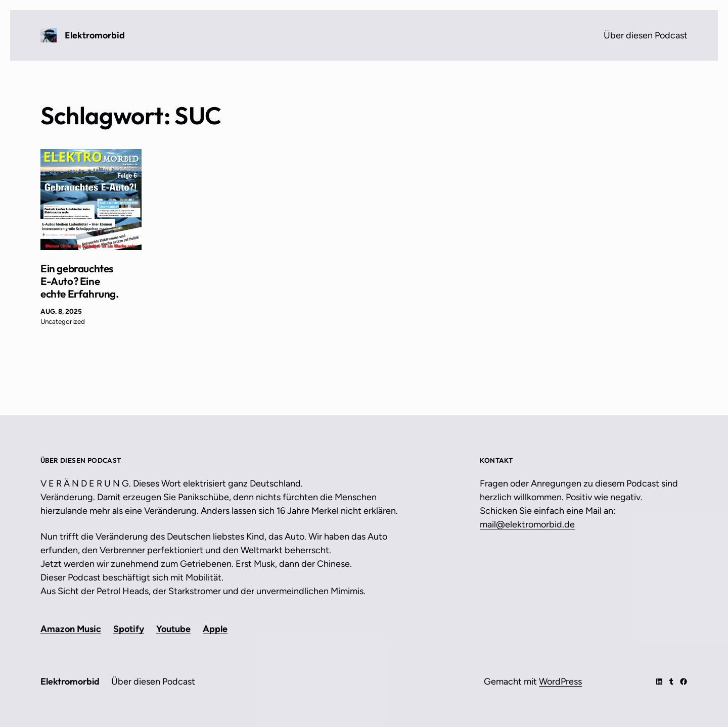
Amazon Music (71, 629)
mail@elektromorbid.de (527, 524)
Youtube (173, 629)
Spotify (129, 629)
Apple (215, 629)
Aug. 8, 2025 (61, 311)
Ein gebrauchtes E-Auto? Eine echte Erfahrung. (80, 281)
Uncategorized (63, 321)
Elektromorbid (95, 35)
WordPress (560, 682)
